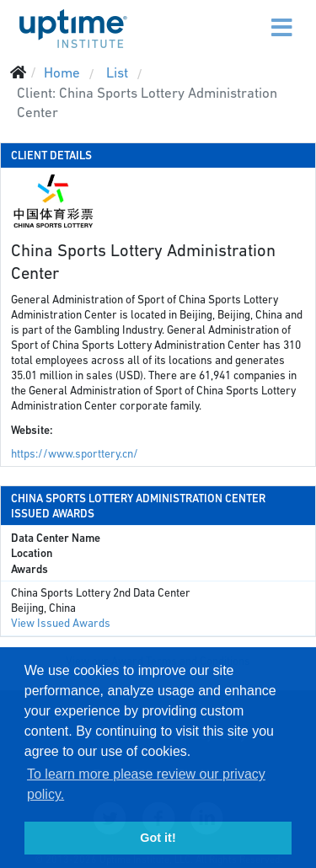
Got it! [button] (158, 838)
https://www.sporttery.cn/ (75, 454)
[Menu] (246, 17)
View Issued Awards (61, 623)
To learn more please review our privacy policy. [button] (146, 784)
